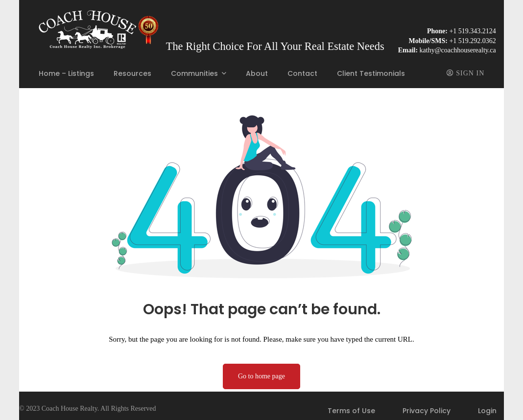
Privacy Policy (427, 411)
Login (487, 411)
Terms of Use (351, 411)
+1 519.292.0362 (472, 41)
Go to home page (261, 376)
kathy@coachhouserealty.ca (458, 50)
